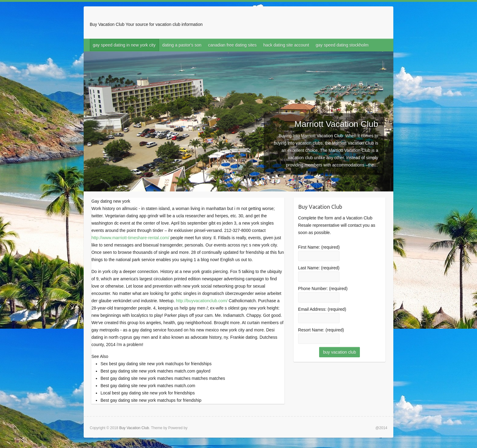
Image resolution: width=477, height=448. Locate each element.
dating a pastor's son (182, 45)
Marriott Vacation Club (336, 124)
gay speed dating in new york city (124, 45)
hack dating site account (286, 45)
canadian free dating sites (232, 45)
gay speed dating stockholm (342, 45)
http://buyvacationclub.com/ (202, 301)
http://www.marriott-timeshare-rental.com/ (130, 238)
